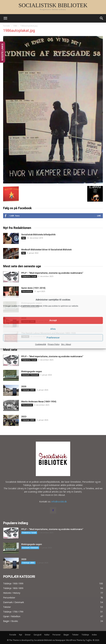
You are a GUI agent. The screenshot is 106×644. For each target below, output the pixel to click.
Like (99, 216)
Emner (28, 635)
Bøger (66, 635)
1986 (15, 26)
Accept (53, 320)
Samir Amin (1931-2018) (33, 288)
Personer (57, 635)
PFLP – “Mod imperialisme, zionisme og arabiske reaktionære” (52, 273)
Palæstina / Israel (29, 276)
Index (94, 635)
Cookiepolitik (41, 344)
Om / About (66, 344)
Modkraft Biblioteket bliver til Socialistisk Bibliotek (46, 250)
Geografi (38, 635)
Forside (6, 26)
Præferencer (53, 338)
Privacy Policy (54, 344)
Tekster (75, 635)
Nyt (24, 238)
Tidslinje (85, 635)
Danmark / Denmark (30, 375)
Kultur (47, 635)
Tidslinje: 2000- (28, 390)
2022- (24, 417)
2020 (24, 386)
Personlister (27, 291)
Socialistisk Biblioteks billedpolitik (38, 235)
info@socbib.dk (59, 502)
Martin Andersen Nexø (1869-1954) (39, 402)
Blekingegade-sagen (32, 371)
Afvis (53, 329)
